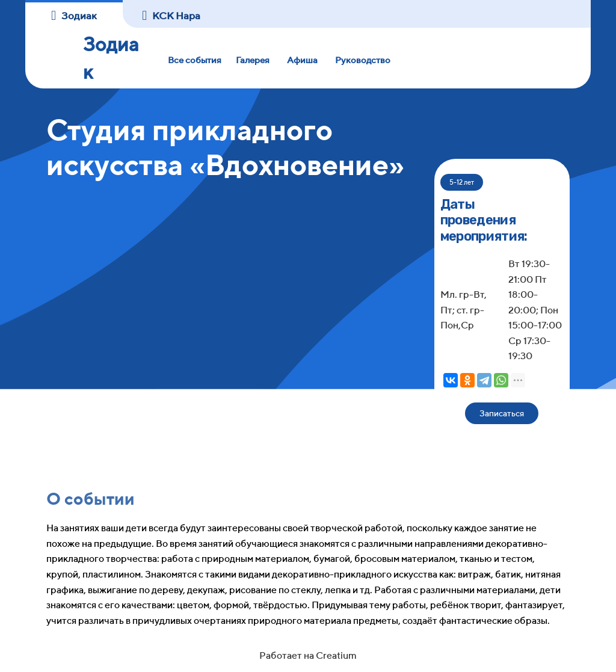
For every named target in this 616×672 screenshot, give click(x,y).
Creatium (336, 655)
